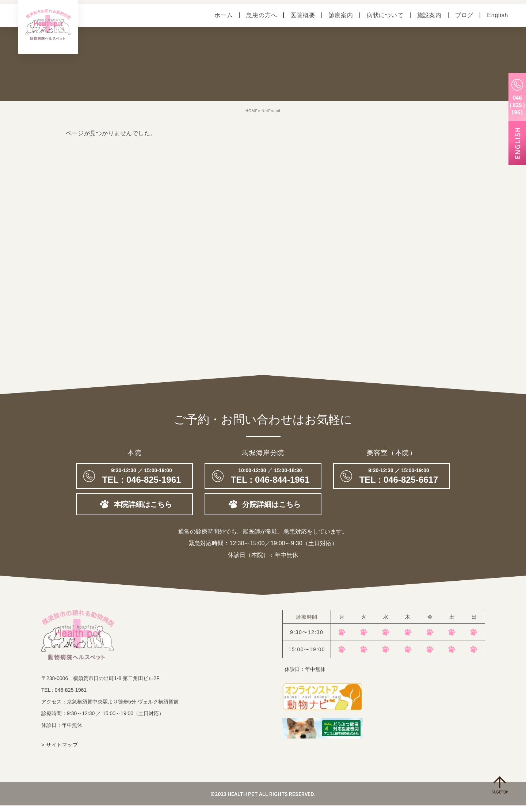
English (498, 15)
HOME (252, 111)
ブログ (464, 15)
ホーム (224, 15)
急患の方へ (262, 15)
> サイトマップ (60, 751)
